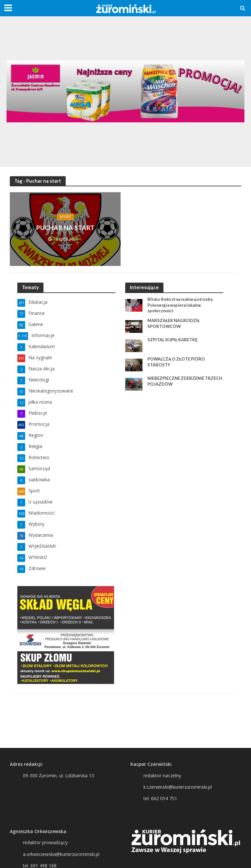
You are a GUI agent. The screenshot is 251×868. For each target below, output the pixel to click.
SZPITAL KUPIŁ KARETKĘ (173, 340)
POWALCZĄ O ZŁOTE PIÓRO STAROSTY (177, 362)
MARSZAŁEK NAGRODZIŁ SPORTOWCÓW (174, 324)
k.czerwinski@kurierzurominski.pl (178, 787)
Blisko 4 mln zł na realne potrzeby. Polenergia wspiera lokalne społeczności (183, 305)
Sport (65, 217)
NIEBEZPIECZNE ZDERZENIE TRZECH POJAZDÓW (185, 381)
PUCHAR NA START (65, 227)
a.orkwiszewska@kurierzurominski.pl (61, 854)
